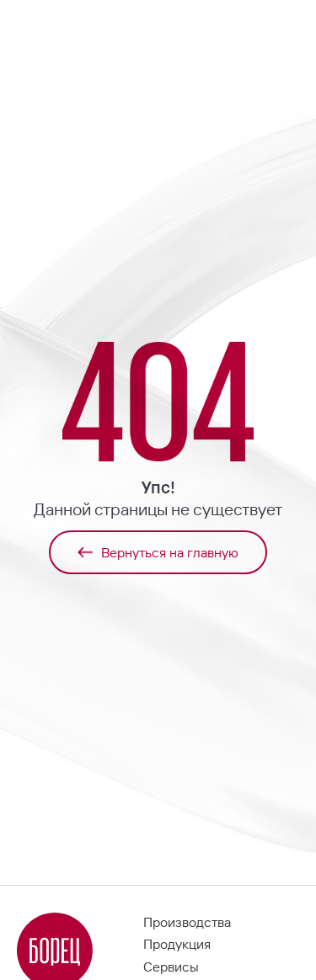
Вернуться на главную (158, 552)
